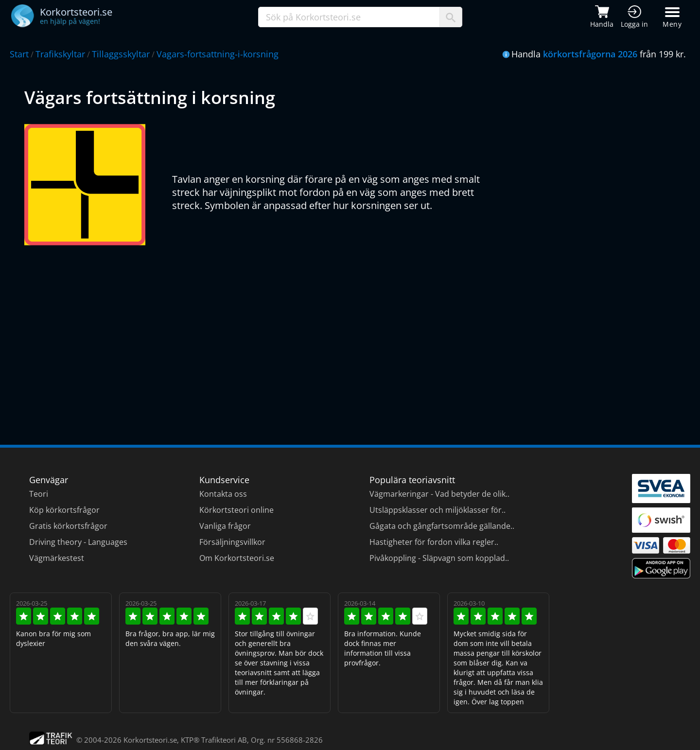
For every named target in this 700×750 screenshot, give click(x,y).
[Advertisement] (316, 338)
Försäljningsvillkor (232, 542)
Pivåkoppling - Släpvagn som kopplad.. (439, 558)
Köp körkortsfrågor (64, 510)
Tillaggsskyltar (121, 54)
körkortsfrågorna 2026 (590, 54)
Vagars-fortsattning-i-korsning (218, 54)
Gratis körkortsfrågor (68, 526)
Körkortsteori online (236, 510)
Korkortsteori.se (150, 740)
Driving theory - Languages (78, 542)
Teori (39, 494)
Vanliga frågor (225, 526)
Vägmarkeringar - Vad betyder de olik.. (439, 494)
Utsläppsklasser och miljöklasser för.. (437, 510)
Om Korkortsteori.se (237, 558)
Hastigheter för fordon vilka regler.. (434, 542)
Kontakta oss (223, 494)
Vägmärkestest (57, 558)
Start (19, 54)
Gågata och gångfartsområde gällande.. (442, 526)
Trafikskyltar (60, 54)
